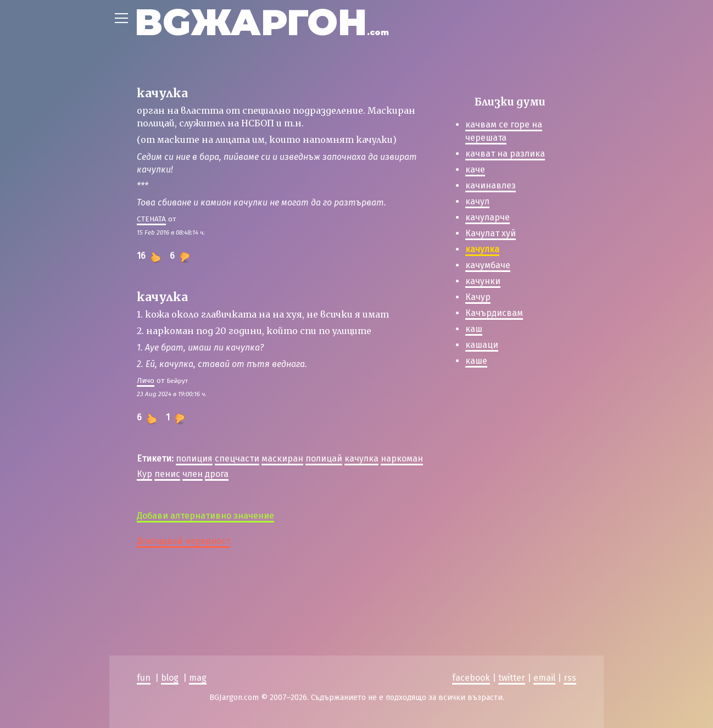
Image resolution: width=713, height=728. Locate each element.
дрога (217, 474)
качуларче (488, 217)
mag (198, 678)
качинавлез (491, 185)
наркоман (402, 459)
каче (475, 170)
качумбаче (488, 265)
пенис (167, 474)
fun (144, 678)
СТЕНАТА (151, 219)
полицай (324, 459)
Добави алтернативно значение (205, 516)
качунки (483, 281)
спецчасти (237, 459)
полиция (194, 459)
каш (474, 329)
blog (170, 678)
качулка (361, 459)
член (193, 474)
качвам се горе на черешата (504, 131)
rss (570, 678)
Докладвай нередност (183, 541)
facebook (471, 678)
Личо (146, 380)
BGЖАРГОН (262, 22)
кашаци (482, 345)
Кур (144, 474)
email (544, 678)
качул (477, 201)
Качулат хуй (491, 233)
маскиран (282, 459)
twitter (512, 678)
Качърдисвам (494, 313)
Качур (478, 297)
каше (476, 361)
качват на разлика (505, 154)
